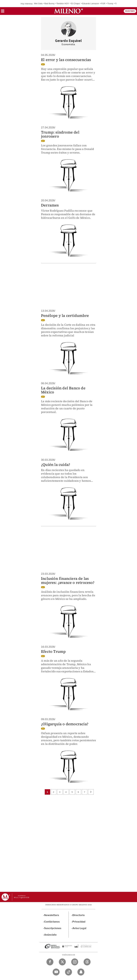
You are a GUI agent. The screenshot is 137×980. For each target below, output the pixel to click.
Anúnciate (50, 935)
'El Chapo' (76, 3)
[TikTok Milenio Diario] (68, 972)
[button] (3, 12)
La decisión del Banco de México (63, 390)
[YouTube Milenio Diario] (56, 972)
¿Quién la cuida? (56, 465)
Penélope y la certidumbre (65, 316)
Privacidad (79, 922)
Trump (110, 3)
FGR (103, 3)
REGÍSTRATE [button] (130, 11)
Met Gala (38, 3)
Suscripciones (53, 928)
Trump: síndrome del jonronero (60, 134)
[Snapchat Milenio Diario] (81, 972)
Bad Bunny (49, 3)
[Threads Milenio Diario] (87, 962)
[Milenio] (68, 11)
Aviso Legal (79, 928)
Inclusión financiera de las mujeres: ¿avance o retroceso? (68, 581)
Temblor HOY (63, 3)
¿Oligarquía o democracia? (65, 724)
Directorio (79, 915)
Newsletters (52, 915)
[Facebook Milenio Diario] (50, 962)
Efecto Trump (53, 651)
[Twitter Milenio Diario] (62, 962)
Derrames (50, 205)
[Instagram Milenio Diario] (75, 962)
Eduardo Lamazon (91, 3)
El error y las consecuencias (66, 60)
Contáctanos (52, 922)
